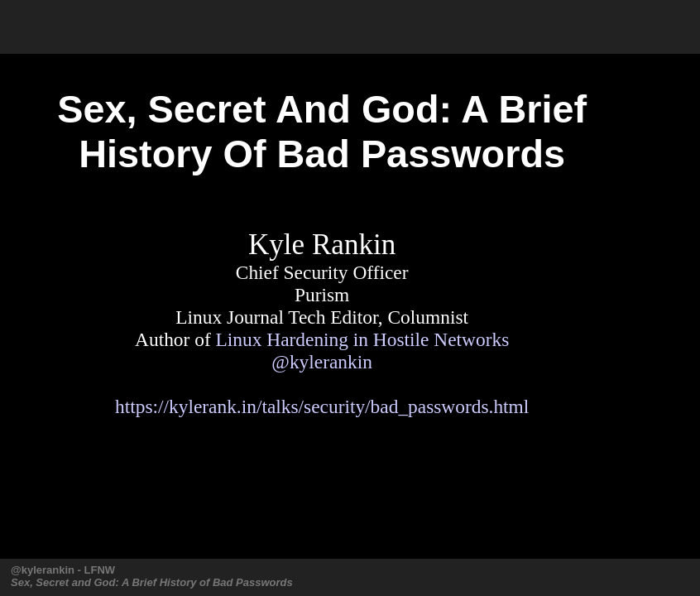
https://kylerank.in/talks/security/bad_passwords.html (322, 406)
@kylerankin (322, 362)
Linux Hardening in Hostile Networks (363, 339)
